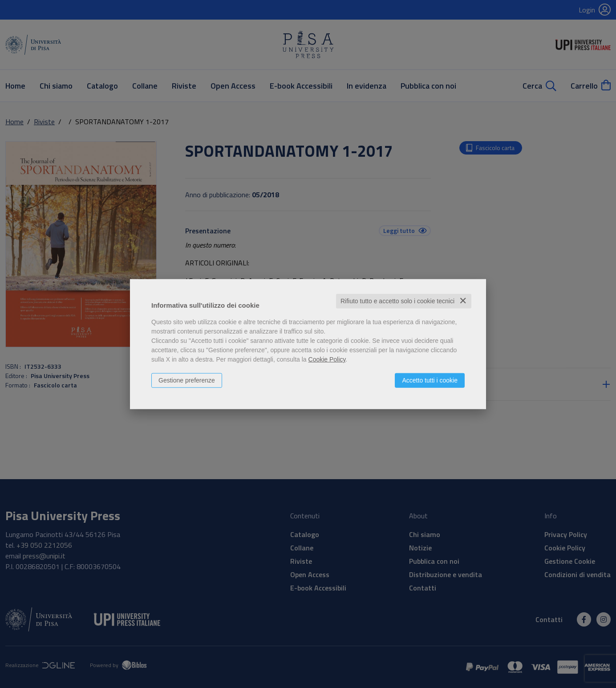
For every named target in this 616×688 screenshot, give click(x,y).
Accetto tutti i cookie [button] (430, 380)
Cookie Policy (327, 359)
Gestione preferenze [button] (187, 380)
